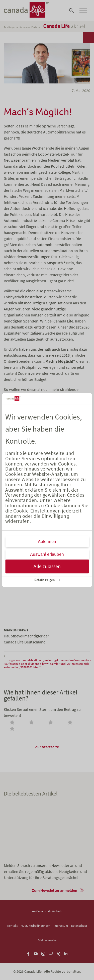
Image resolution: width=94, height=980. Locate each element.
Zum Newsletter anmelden (55, 890)
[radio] (13, 723)
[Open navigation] (83, 11)
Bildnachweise (47, 940)
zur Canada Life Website (47, 911)
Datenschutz (79, 926)
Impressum (61, 926)
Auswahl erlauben (47, 554)
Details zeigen (44, 580)
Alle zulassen (47, 566)
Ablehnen (47, 541)
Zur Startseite (47, 747)
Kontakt (12, 926)
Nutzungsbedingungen (36, 926)
